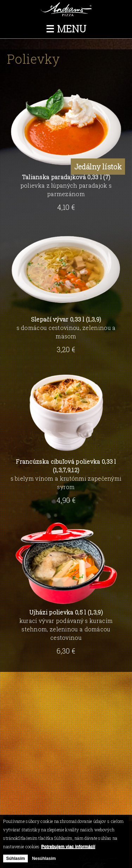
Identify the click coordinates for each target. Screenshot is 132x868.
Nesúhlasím (44, 858)
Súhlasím (15, 858)
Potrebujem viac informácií (68, 847)
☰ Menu (66, 29)
